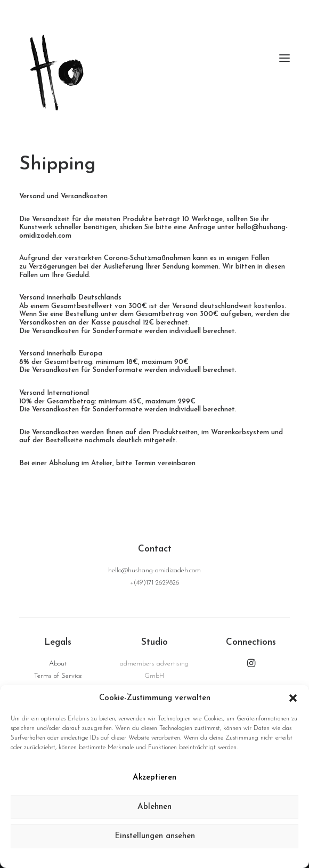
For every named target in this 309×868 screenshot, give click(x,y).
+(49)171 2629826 (155, 583)
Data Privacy (157, 857)
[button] (293, 698)
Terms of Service (58, 676)
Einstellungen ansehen (155, 836)
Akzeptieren (154, 778)
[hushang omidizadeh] (154, 58)
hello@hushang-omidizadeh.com (154, 570)
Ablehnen (154, 807)
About (58, 664)
